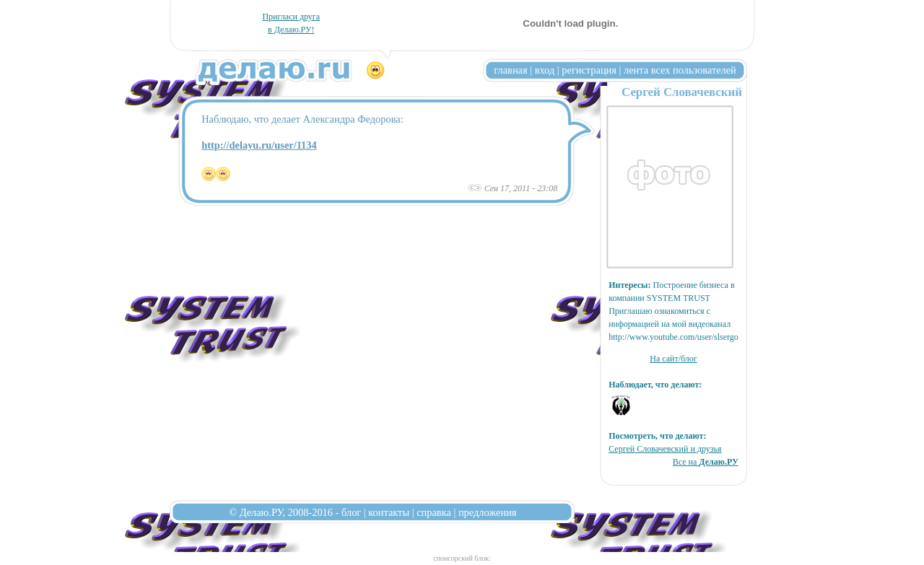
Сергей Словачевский (682, 92)
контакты (389, 512)
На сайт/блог (674, 359)
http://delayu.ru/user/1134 (259, 145)
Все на (706, 462)
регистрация (589, 70)
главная (510, 70)
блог (351, 512)
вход (545, 70)
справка (434, 512)
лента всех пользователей (680, 70)
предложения (488, 512)
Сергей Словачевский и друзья (665, 449)
